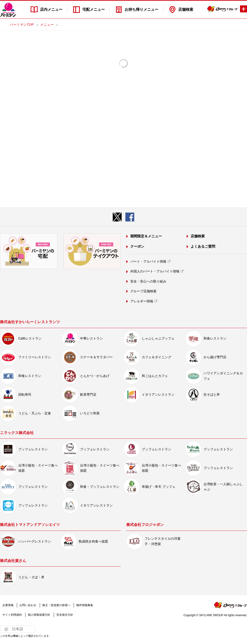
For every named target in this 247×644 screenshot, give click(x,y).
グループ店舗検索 (143, 291)
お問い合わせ (28, 605)
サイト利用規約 (12, 615)
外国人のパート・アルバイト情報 (155, 271)
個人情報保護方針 (39, 615)
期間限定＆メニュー (146, 236)
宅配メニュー (94, 9)
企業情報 (8, 605)
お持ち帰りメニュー (142, 9)
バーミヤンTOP (22, 25)
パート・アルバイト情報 (148, 261)
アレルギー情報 (142, 301)
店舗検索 (186, 9)
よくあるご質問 (203, 246)
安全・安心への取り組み (148, 281)
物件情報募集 (85, 605)
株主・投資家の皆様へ (56, 605)
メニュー (47, 25)
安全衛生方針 (65, 615)
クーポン (137, 246)
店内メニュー (51, 9)
